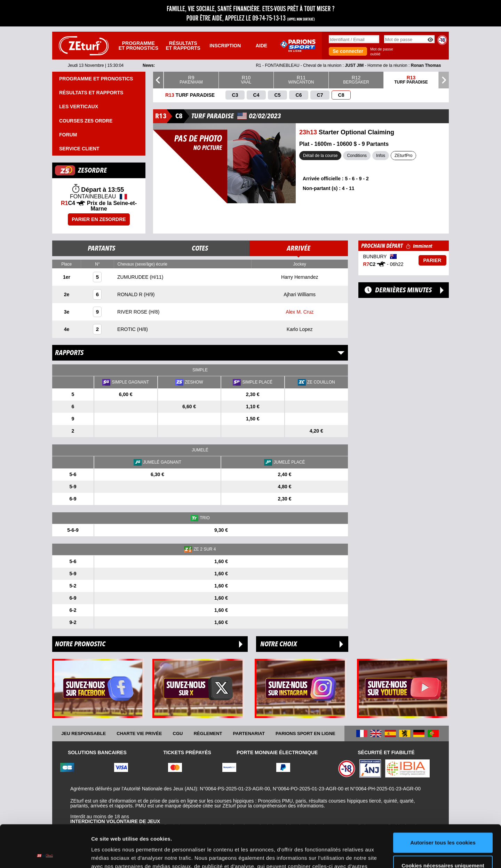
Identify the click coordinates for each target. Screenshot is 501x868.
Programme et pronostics (138, 46)
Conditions (357, 156)
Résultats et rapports (183, 46)
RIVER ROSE (133, 312)
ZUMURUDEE (133, 277)
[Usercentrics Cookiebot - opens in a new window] (45, 854)
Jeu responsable (83, 733)
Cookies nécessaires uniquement (443, 826)
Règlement (208, 733)
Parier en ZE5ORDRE (99, 219)
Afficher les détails (115, 854)
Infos (381, 156)
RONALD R (130, 294)
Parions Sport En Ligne (305, 733)
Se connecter (348, 51)
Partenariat (249, 733)
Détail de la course (320, 156)
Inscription (225, 46)
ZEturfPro (403, 156)
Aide (261, 46)
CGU (178, 733)
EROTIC (127, 329)
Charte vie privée (139, 733)
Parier (432, 260)
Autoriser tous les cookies (443, 803)
